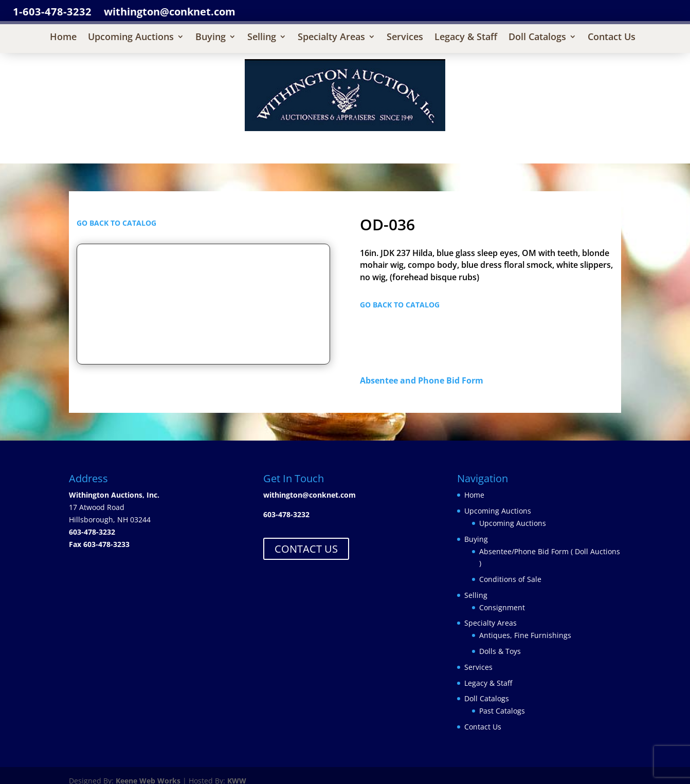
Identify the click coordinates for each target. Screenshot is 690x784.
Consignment (502, 607)
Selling (262, 38)
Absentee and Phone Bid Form (425, 380)
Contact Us (612, 38)
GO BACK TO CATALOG (116, 223)
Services (405, 38)
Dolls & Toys (500, 651)
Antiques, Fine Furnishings (525, 635)
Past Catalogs (502, 711)
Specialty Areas (331, 38)
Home (63, 38)
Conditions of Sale (510, 579)
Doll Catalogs (537, 38)
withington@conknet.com (310, 495)
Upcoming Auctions (131, 38)
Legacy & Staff (466, 38)
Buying (211, 38)
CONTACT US (306, 549)
